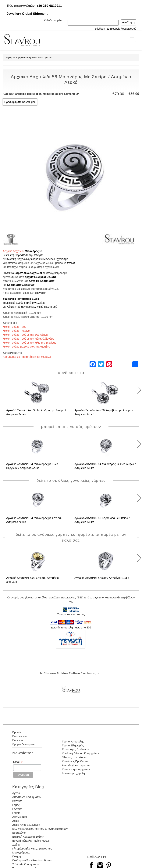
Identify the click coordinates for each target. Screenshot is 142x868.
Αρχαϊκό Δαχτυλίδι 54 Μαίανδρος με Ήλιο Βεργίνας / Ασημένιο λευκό (32, 466)
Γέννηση (17, 809)
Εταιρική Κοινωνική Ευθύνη (28, 837)
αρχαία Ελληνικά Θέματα (40, 277)
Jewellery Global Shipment (27, 14)
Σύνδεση (100, 29)
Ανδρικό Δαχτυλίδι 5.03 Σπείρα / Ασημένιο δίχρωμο (32, 580)
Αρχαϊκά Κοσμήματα (42, 281)
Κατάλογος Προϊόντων (75, 761)
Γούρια (16, 813)
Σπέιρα (38, 255)
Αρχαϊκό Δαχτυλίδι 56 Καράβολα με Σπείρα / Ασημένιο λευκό (102, 520)
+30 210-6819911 (49, 6)
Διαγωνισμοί (20, 817)
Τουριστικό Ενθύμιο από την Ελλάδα (24, 303)
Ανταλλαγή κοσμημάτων (76, 765)
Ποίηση (17, 856)
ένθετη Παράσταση (17, 255)
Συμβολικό (9, 299)
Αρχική (9, 58)
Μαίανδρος (32, 251)
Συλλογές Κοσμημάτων (26, 864)
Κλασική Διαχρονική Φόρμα (22, 259)
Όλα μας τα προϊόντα (74, 757)
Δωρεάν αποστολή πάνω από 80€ (71, 627)
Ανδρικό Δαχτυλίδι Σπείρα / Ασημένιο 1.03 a (102, 578)
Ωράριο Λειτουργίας (24, 744)
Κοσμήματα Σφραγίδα (21, 285)
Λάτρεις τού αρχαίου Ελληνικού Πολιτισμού (32, 307)
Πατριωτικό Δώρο (28, 299)
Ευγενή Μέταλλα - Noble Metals (31, 841)
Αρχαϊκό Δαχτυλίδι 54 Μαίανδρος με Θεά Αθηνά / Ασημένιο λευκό (105, 466)
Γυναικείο (8, 273)
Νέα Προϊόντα (46, 58)
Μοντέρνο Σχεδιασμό (56, 259)
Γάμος (16, 805)
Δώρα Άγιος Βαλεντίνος (26, 825)
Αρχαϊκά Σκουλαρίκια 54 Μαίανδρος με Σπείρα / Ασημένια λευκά (36, 412)
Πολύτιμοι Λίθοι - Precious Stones (32, 860)
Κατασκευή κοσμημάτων (76, 769)
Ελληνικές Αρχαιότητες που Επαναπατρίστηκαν (40, 829)
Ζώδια (16, 845)
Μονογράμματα (21, 853)
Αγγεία (16, 793)
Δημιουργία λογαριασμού (122, 29)
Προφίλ (17, 732)
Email (18, 762)
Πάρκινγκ (18, 740)
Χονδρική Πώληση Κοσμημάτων (81, 753)
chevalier (40, 293)
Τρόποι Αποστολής (73, 742)
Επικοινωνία (20, 736)
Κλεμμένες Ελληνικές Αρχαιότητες (32, 849)
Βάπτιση (17, 801)
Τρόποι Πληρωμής (73, 745)
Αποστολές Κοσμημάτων (27, 797)
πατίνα (71, 263)
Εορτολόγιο (19, 833)
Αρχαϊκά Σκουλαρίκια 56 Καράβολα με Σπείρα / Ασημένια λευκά (104, 412)
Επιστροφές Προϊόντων (76, 749)
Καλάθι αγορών (53, 20)
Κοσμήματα (20, 58)
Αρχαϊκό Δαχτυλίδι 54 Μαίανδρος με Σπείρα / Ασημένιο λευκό (34, 520)
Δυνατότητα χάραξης (74, 773)
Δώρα (16, 821)
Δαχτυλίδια (32, 58)
